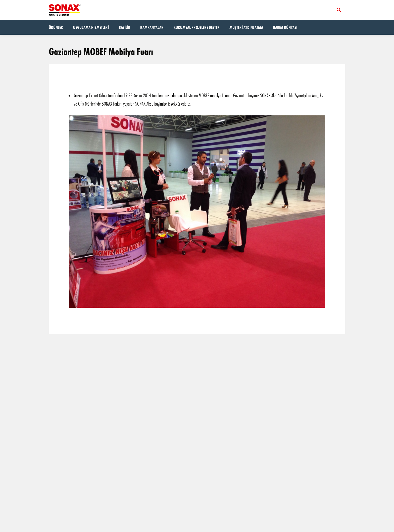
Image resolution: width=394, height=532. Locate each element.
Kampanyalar (152, 27)
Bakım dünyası (285, 27)
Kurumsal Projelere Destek (196, 27)
